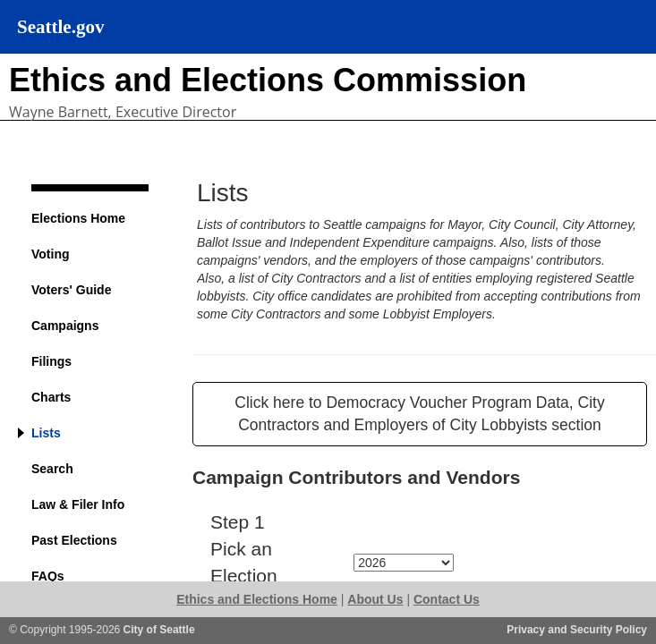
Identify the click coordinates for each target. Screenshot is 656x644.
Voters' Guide (71, 290)
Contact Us (447, 599)
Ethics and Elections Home (257, 599)
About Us (375, 599)
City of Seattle (159, 630)
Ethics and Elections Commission (268, 80)
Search (52, 469)
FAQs (48, 576)
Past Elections (74, 540)
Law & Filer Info (78, 504)
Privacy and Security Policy (577, 630)
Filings (51, 361)
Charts (51, 397)
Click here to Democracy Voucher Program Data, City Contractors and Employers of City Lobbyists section (419, 414)
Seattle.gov (60, 27)
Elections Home (78, 218)
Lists (46, 433)
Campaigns (65, 326)
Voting (51, 254)
